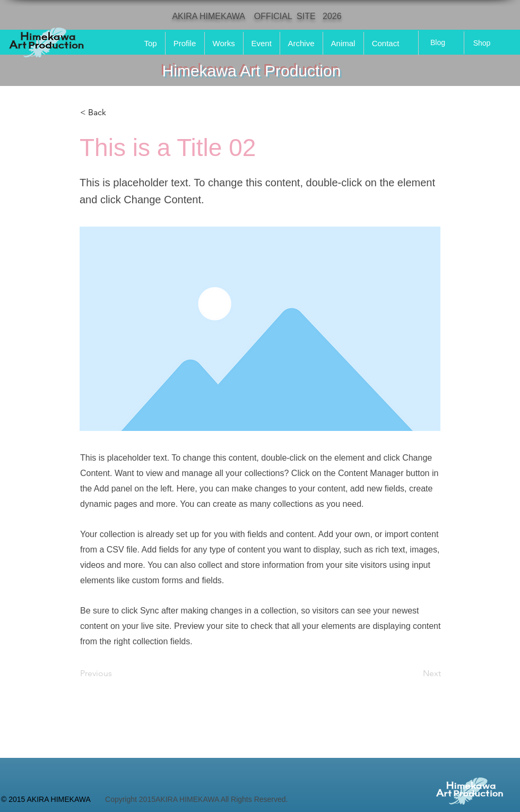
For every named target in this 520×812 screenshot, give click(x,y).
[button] (115, 113)
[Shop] (482, 43)
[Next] (414, 674)
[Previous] (115, 674)
